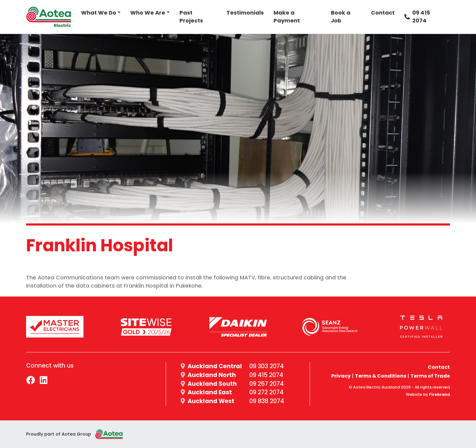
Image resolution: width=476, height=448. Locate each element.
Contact (383, 13)
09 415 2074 (417, 17)
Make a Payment (287, 17)
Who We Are (148, 13)
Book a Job (341, 17)
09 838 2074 (267, 401)
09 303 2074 (267, 366)
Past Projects (191, 17)
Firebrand (439, 394)
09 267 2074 (267, 384)
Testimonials (245, 13)
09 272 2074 (266, 392)
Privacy (341, 376)
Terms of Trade (430, 376)
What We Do (99, 13)
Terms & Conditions (381, 376)
